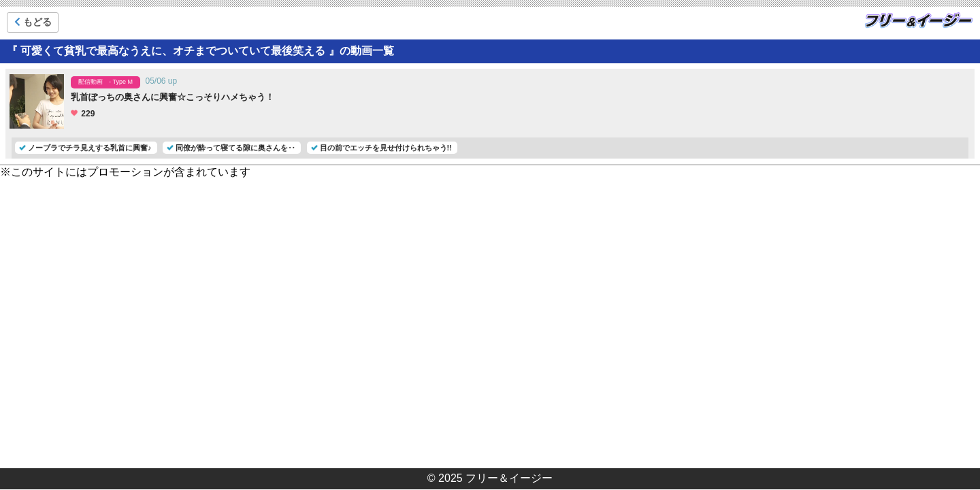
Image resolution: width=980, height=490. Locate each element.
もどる (33, 22)
